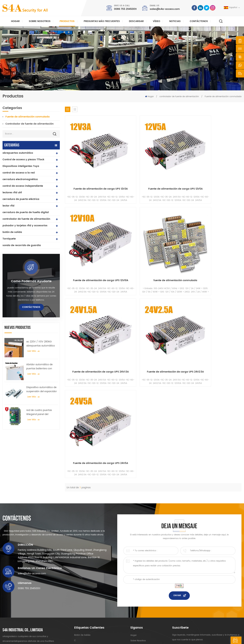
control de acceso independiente (23, 186)
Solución (135, 593)
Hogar (15, 21)
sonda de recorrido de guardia (22, 245)
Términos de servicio (141, 615)
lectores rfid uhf (12, 193)
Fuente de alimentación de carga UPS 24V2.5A (131, 223)
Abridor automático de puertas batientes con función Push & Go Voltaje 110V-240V (41, 367)
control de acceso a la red (19, 173)
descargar (136, 21)
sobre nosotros (138, 577)
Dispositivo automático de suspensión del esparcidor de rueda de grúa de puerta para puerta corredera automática (42, 389)
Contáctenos (199, 21)
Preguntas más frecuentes (102, 21)
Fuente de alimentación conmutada (223, 97)
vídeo (156, 21)
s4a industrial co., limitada (23, 566)
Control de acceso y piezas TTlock (23, 160)
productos (135, 582)
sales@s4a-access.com (165, 9)
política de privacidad (109, 638)
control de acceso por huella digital (92, 602)
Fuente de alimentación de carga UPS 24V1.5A (86, 223)
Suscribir (182, 596)
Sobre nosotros (40, 21)
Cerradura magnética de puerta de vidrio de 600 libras (97, 595)
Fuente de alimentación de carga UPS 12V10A (176, 161)
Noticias (175, 21)
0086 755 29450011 (125, 9)
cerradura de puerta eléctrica (21, 199)
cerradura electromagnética (20, 179)
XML (92, 638)
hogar (133, 571)
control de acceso (84, 582)
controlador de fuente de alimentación (179, 97)
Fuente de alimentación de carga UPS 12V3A (86, 161)
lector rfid (8, 206)
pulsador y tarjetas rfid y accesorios (25, 226)
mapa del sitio (138, 609)
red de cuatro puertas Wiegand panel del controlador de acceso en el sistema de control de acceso (41, 412)
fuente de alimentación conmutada (221, 161)
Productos (67, 21)
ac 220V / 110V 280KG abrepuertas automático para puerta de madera (41, 344)
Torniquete (9, 239)
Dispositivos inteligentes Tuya (21, 166)
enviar (177, 532)
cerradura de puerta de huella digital (26, 212)
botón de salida (12, 232)
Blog (133, 604)
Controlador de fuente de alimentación (29, 124)
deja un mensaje (225, 640)
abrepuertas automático (18, 153)
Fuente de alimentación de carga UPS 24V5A (176, 223)
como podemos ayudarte (31, 281)
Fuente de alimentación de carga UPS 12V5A (131, 161)
